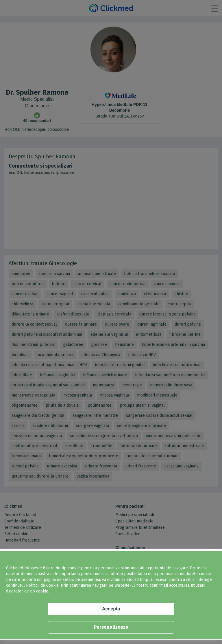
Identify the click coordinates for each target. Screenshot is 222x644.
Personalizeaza (111, 627)
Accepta (111, 609)
